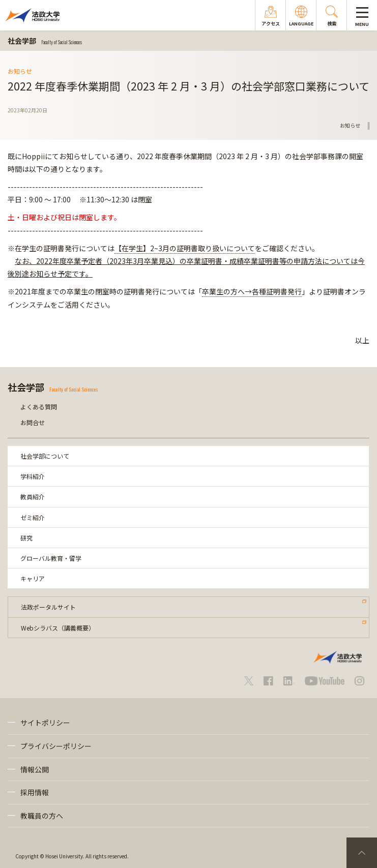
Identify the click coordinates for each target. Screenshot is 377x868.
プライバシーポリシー (56, 746)
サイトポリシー (45, 723)
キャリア (33, 578)
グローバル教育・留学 (51, 558)
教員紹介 (33, 497)
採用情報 (35, 792)
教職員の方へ (42, 816)
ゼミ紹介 (33, 517)
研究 (26, 538)
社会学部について (45, 456)
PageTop (362, 853)
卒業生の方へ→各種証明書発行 (252, 291)
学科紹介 (33, 476)
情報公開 (35, 769)
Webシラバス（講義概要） (58, 628)
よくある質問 (39, 407)
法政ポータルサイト (48, 607)
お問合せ (33, 422)
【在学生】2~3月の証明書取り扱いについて (185, 248)
